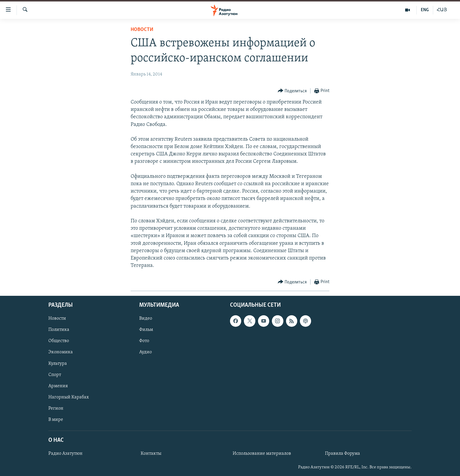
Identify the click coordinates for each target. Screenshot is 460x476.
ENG (425, 10)
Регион (56, 408)
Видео (146, 319)
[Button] (292, 91)
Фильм (146, 330)
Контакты (151, 454)
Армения (58, 386)
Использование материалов (262, 454)
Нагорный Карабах (69, 397)
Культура (58, 364)
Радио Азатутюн (65, 454)
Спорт (55, 375)
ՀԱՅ (442, 10)
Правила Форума (342, 454)
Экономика (61, 352)
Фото (144, 341)
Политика (59, 330)
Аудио (146, 352)
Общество (59, 341)
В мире (56, 420)
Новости (142, 30)
